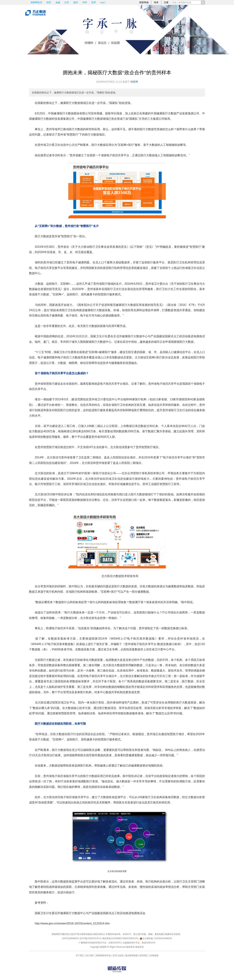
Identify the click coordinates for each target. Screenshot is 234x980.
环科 (85, 2)
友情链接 (154, 955)
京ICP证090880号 (70, 938)
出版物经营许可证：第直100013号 (139, 943)
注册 (166, 2)
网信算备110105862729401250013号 (120, 938)
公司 (67, 2)
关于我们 (80, 955)
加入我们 (90, 955)
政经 (76, 2)
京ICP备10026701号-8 (90, 938)
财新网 (134, 82)
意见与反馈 (118, 955)
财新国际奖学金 (104, 955)
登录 (156, 2)
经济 (49, 2)
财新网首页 (36, 2)
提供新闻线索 (132, 955)
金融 (58, 2)
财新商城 (144, 2)
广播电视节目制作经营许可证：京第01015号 (100, 943)
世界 (94, 2)
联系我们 (144, 955)
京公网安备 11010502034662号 (156, 938)
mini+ (103, 2)
